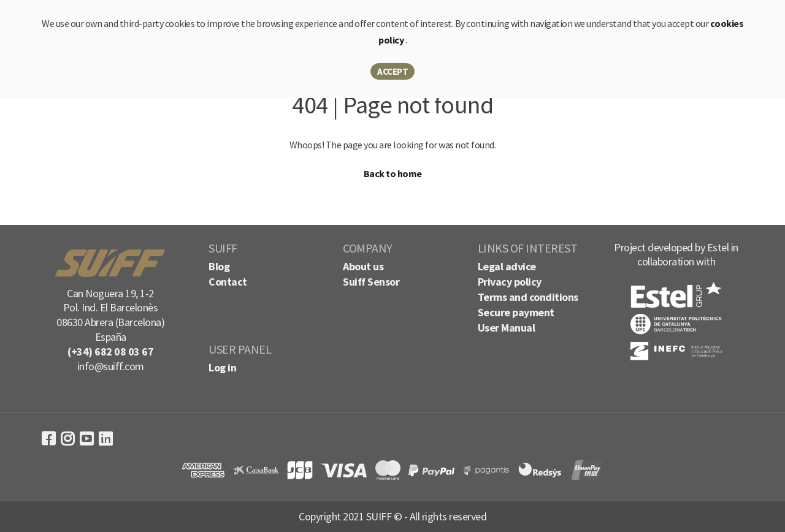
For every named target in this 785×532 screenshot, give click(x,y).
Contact (228, 282)
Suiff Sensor (371, 282)
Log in (222, 367)
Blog (219, 266)
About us (363, 266)
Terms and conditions (528, 297)
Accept (392, 71)
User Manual (507, 328)
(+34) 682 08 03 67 (110, 351)
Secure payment (516, 312)
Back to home (393, 173)
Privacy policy (510, 282)
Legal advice (507, 266)
